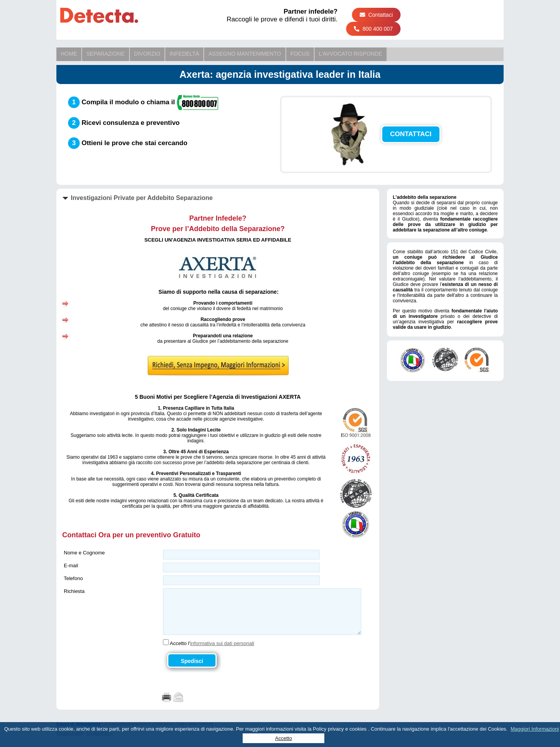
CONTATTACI (411, 134)
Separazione (106, 54)
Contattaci (376, 15)
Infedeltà (184, 54)
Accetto (283, 738)
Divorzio (147, 54)
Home (69, 54)
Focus (300, 54)
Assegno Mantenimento (245, 54)
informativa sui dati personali (222, 643)
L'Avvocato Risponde (351, 54)
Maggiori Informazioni (535, 729)
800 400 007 (373, 29)
